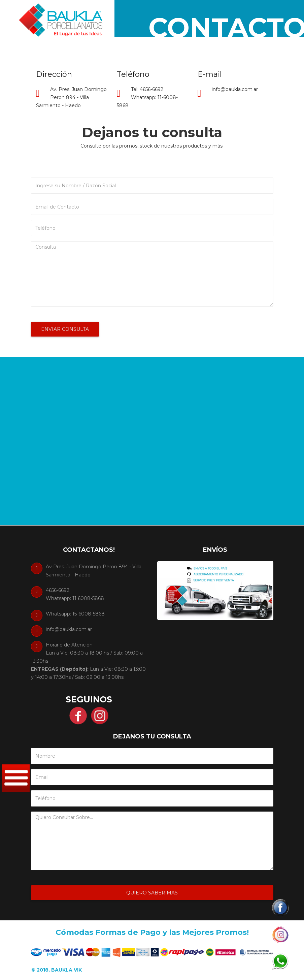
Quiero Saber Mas (152, 893)
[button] (280, 908)
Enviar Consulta (65, 329)
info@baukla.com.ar (235, 89)
